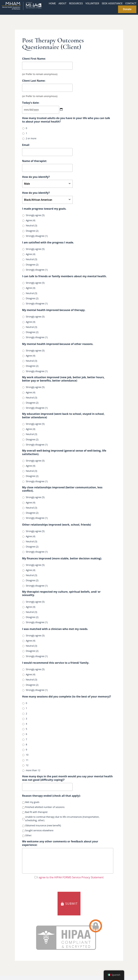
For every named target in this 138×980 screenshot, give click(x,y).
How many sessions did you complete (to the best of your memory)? (67, 697)
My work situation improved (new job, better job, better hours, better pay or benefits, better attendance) (63, 379)
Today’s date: (31, 103)
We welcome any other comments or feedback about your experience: (60, 843)
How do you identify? (36, 177)
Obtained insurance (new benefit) (43, 825)
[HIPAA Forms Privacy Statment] (36, 878)
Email (26, 145)
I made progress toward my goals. (44, 209)
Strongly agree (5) (35, 215)
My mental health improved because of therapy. (54, 310)
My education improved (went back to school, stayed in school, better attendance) (63, 416)
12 (27, 765)
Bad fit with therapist (36, 812)
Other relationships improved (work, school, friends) (57, 525)
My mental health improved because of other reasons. (58, 344)
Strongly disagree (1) (37, 236)
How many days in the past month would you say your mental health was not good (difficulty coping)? (67, 778)
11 (27, 760)
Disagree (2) (32, 231)
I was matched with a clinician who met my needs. (55, 629)
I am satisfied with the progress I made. (48, 243)
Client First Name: (34, 59)
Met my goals (32, 802)
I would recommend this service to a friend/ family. (56, 663)
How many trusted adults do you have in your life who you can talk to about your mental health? (66, 120)
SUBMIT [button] (69, 905)
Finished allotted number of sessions (45, 807)
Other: (29, 835)
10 (27, 755)
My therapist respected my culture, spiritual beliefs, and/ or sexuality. (61, 593)
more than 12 (33, 770)
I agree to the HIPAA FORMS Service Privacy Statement (70, 878)
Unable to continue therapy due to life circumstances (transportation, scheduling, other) (62, 819)
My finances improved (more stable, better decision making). (62, 558)
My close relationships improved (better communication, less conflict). (62, 489)
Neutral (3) (31, 225)
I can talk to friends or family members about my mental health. (64, 276)
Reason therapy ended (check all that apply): (51, 796)
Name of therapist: (35, 161)
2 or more (31, 138)
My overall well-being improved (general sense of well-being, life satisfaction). (64, 452)
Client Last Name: (34, 81)
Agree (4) (31, 220)
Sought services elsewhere (39, 830)
